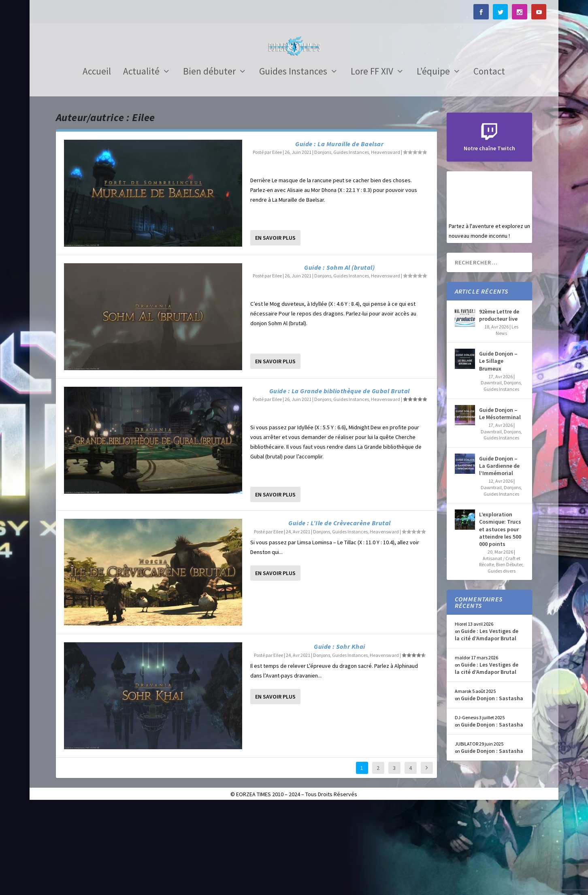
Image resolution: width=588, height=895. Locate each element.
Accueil (97, 162)
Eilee (277, 241)
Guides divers (502, 660)
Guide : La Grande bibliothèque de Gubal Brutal (340, 480)
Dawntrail (491, 472)
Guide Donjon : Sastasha (492, 787)
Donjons (323, 241)
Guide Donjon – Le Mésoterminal (500, 503)
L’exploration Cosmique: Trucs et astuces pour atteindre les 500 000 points (500, 618)
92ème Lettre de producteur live (499, 404)
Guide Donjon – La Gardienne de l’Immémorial (499, 555)
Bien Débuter (509, 653)
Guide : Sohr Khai (340, 735)
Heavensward (386, 241)
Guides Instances (293, 162)
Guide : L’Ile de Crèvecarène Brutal (340, 612)
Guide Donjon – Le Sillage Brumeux (498, 450)
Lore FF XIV (372, 162)
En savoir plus (275, 327)
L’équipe (433, 162)
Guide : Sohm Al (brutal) (339, 356)
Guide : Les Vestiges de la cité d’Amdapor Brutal (487, 724)
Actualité (141, 162)
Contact (489, 162)
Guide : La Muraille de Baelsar (339, 233)
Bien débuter (209, 162)
